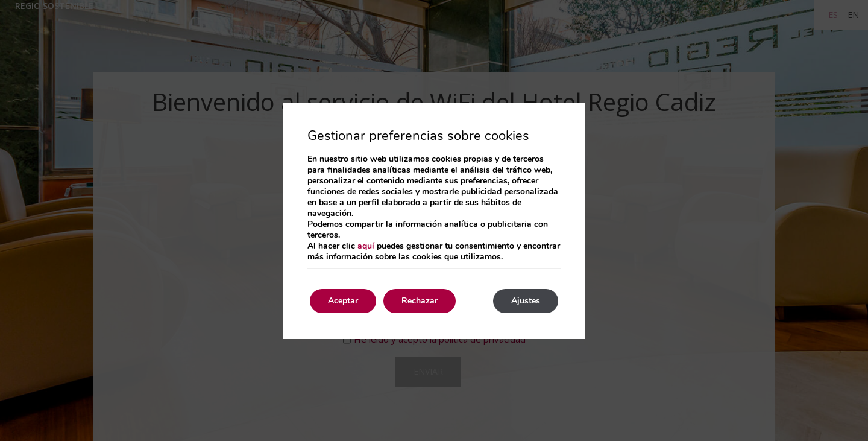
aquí (366, 246)
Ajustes (526, 301)
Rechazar (420, 301)
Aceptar (343, 301)
